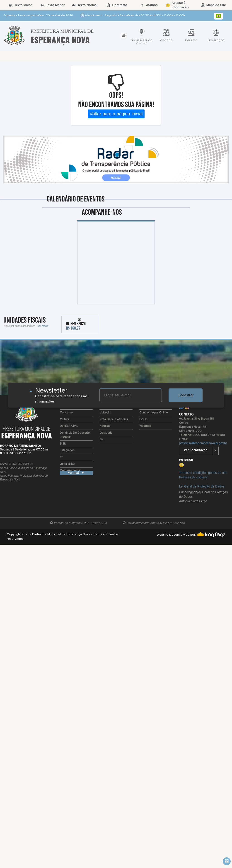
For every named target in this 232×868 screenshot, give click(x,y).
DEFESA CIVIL (69, 426)
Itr (61, 457)
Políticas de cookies (193, 477)
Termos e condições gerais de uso (203, 473)
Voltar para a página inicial (116, 114)
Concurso (66, 413)
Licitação (105, 413)
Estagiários (67, 450)
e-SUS (143, 419)
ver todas (43, 326)
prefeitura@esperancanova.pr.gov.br (203, 443)
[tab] (124, 36)
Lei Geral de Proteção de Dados (202, 486)
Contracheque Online (154, 413)
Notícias (105, 426)
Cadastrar (186, 395)
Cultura (64, 419)
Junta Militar (68, 464)
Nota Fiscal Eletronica (114, 419)
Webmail (145, 426)
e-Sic (63, 444)
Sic (101, 439)
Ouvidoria (106, 433)
